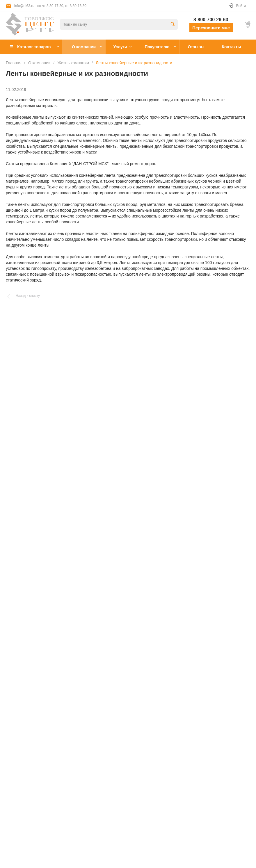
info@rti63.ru (24, 6)
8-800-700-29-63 (211, 20)
